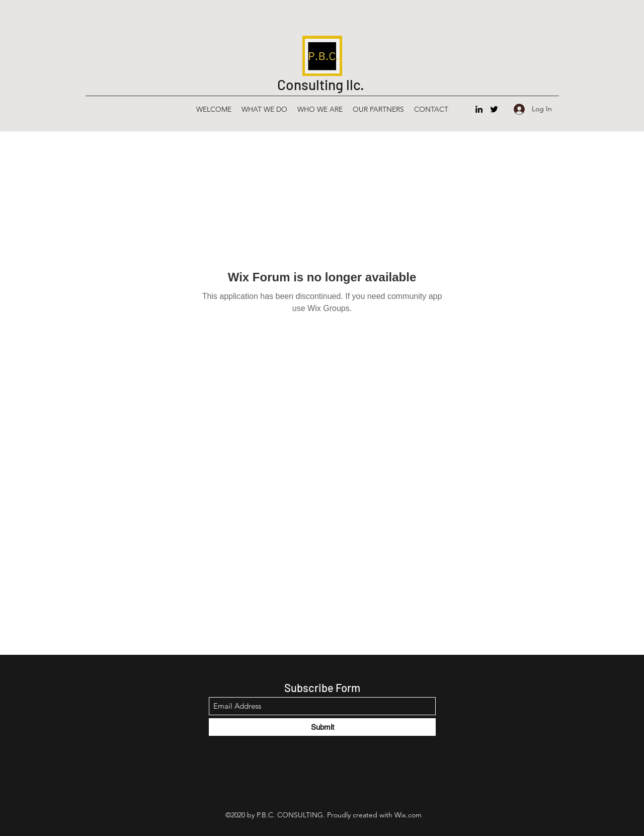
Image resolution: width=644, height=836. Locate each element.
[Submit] (322, 727)
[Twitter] (494, 109)
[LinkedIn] (479, 109)
